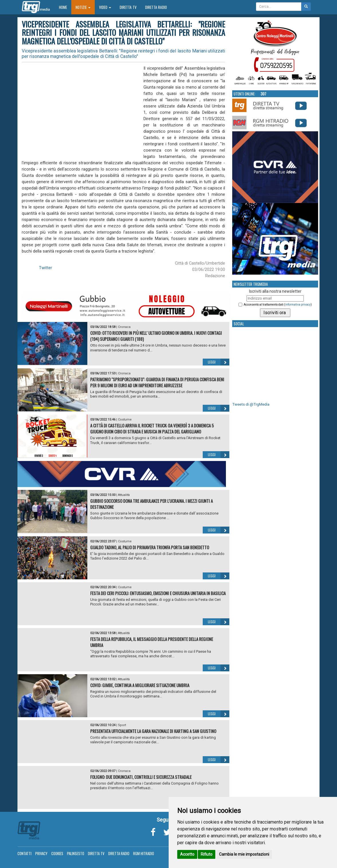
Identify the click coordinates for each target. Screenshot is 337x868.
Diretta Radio (156, 7)
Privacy (41, 853)
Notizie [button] (83, 7)
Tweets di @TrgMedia (251, 404)
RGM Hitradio (144, 853)
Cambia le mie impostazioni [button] (244, 854)
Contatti (24, 853)
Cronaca (124, 327)
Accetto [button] (187, 854)
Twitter (46, 268)
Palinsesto (76, 853)
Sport (122, 725)
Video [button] (105, 7)
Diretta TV (128, 7)
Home (65, 7)
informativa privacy (298, 305)
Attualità (124, 495)
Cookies (57, 853)
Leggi (219, 362)
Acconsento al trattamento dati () (278, 305)
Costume (125, 420)
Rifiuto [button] (207, 854)
